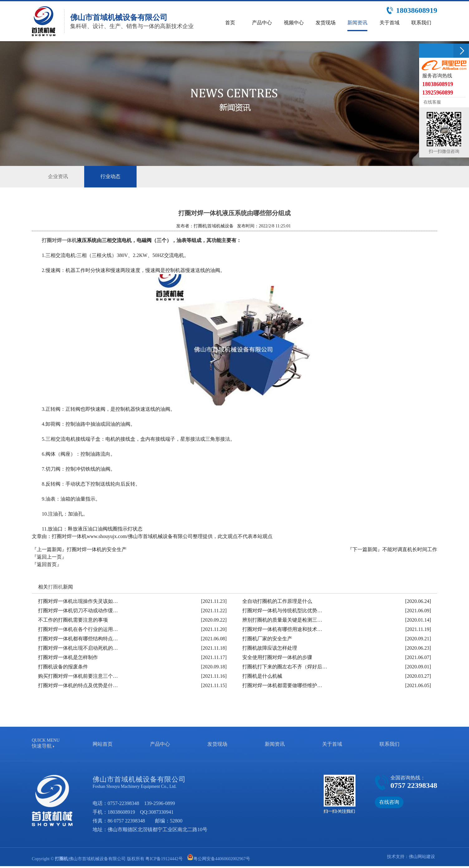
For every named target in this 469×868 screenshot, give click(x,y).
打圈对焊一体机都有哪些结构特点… (78, 639)
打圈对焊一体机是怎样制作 (68, 657)
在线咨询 (389, 802)
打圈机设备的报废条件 (63, 667)
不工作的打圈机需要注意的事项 (73, 620)
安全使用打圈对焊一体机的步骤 (277, 657)
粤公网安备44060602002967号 (222, 859)
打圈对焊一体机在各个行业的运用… (78, 629)
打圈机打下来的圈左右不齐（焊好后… (285, 667)
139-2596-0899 (160, 803)
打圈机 (56, 587)
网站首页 (103, 744)
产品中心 (160, 744)
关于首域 (332, 744)
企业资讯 (58, 176)
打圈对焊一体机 (59, 240)
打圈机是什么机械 (262, 676)
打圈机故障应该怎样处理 (270, 648)
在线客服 (432, 102)
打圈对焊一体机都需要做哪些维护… (282, 685)
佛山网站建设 (422, 857)
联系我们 (389, 744)
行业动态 (110, 177)
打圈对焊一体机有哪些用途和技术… (282, 629)
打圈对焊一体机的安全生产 (97, 549)
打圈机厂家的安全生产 (267, 639)
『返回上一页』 (49, 557)
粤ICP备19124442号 (164, 859)
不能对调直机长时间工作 (410, 549)
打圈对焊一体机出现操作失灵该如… (78, 601)
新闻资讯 (275, 744)
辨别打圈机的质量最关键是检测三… (282, 620)
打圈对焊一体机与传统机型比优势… (282, 611)
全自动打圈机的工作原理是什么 (277, 601)
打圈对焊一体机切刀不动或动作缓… (78, 611)
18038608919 (121, 812)
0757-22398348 (123, 803)
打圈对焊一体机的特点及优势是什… (78, 685)
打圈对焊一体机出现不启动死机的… (78, 648)
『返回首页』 (47, 564)
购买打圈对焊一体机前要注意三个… (78, 676)
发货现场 (217, 744)
